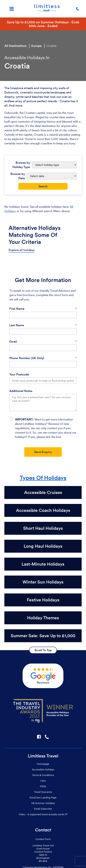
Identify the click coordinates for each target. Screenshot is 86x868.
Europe (36, 46)
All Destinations (15, 46)
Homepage (43, 764)
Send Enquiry (43, 452)
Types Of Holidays (43, 478)
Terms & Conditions (43, 775)
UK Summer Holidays (43, 803)
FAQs (43, 786)
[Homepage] (47, 9)
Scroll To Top (43, 650)
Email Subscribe (43, 809)
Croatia (51, 46)
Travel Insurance (43, 792)
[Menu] (12, 9)
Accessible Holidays (43, 769)
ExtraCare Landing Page (43, 797)
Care (43, 781)
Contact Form (43, 839)
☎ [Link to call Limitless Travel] (47, 737)
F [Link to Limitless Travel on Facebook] (39, 737)
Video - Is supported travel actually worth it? (43, 814)
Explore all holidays (22, 250)
